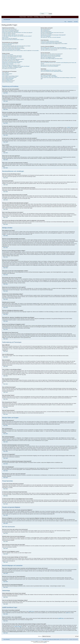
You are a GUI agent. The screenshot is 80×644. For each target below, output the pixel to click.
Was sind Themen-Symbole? (8, 82)
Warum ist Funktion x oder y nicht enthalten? (49, 76)
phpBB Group (31, 611)
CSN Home (30, 17)
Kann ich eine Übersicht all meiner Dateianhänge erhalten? (52, 71)
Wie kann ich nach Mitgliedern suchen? (48, 57)
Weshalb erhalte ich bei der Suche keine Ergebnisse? (51, 55)
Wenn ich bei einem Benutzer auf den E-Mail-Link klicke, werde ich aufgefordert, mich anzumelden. (21, 51)
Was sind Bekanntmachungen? (8, 78)
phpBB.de (68, 613)
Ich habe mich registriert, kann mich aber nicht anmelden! (13, 35)
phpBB (36, 641)
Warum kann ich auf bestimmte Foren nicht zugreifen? (12, 62)
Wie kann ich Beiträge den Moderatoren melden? (11, 65)
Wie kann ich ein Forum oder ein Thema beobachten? (51, 65)
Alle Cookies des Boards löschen (53, 639)
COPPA (69, 128)
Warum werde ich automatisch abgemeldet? (10, 31)
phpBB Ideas (61, 618)
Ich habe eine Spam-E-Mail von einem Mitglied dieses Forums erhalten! (54, 44)
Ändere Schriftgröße (77, 19)
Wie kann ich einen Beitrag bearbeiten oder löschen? (12, 56)
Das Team (45, 639)
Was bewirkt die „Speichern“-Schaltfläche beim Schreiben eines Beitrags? (16, 66)
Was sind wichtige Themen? (7, 80)
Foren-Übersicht (7, 19)
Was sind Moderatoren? (45, 30)
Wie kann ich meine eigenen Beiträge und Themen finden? (52, 59)
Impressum (48, 17)
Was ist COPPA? (5, 37)
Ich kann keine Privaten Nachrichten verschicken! (50, 41)
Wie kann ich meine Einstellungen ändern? (10, 44)
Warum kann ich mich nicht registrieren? (10, 38)
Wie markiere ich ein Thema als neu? (9, 69)
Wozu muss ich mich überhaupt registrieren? (10, 30)
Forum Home (23, 17)
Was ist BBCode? (6, 73)
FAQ (65, 22)
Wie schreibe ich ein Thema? (8, 55)
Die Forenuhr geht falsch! (7, 45)
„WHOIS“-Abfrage (18, 627)
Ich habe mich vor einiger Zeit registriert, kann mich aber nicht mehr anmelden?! (17, 36)
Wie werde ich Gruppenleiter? (46, 34)
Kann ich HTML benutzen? (7, 74)
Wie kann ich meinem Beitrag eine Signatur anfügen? (12, 57)
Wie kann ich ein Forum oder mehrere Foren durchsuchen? (52, 54)
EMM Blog (42, 17)
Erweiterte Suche (49, 15)
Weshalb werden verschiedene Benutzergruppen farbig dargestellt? (53, 35)
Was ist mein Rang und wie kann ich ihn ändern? (11, 49)
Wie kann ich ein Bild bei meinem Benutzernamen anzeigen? (14, 48)
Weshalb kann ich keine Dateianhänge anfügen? (11, 63)
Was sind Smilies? (6, 75)
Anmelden (76, 22)
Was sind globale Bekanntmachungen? (9, 77)
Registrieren (70, 22)
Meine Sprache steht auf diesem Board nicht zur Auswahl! (13, 47)
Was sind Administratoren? (46, 29)
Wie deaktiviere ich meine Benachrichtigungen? (50, 66)
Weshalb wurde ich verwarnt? (8, 64)
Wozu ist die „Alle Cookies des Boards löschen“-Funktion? (13, 40)
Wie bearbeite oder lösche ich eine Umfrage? (11, 60)
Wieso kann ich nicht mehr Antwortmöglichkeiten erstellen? (13, 59)
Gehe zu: (40, 636)
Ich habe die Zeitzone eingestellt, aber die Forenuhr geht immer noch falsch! (16, 46)
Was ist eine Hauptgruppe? (46, 36)
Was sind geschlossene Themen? (8, 81)
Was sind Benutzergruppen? (46, 31)
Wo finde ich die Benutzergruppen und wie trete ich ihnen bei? (52, 33)
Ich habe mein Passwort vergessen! (9, 34)
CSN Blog (36, 17)
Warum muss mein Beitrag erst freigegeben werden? (12, 67)
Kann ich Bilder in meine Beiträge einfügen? (10, 76)
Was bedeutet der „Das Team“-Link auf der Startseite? (51, 37)
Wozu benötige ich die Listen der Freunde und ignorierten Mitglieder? (54, 48)
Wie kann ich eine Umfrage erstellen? (9, 58)
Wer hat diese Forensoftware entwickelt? (48, 75)
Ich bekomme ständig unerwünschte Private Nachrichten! (51, 42)
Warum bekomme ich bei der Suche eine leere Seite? (51, 56)
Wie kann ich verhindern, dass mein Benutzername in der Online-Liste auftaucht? (17, 33)
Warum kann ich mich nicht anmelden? (9, 29)
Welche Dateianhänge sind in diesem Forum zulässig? (51, 70)
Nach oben (6, 93)
